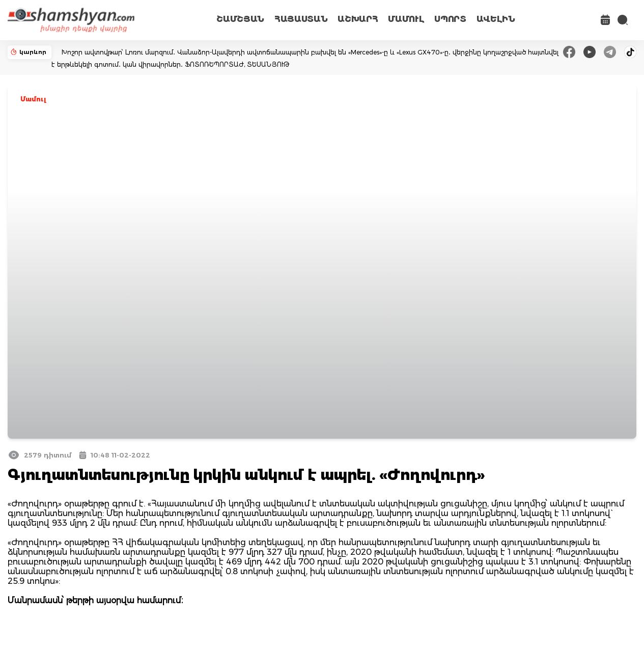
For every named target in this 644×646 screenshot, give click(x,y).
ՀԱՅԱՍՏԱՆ (301, 19)
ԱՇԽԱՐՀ (358, 19)
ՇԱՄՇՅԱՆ (240, 19)
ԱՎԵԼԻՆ (496, 19)
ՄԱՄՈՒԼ (406, 19)
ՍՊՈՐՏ (450, 19)
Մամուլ (33, 99)
